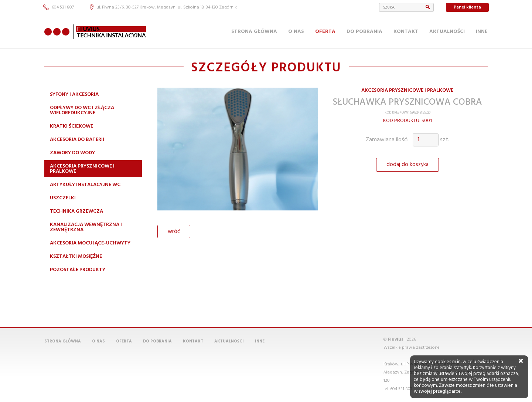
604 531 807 (59, 7)
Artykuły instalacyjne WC (85, 185)
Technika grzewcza (76, 211)
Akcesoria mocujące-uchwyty (90, 243)
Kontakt (406, 32)
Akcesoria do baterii (77, 140)
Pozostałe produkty (78, 270)
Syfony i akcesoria (74, 94)
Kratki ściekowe (71, 126)
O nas (296, 32)
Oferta (325, 32)
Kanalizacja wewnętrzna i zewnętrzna (86, 227)
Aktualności (447, 32)
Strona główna (254, 32)
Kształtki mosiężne (76, 256)
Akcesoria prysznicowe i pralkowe (82, 169)
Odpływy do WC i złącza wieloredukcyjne (82, 110)
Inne (482, 32)
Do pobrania (364, 32)
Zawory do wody (72, 153)
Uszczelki (63, 198)
